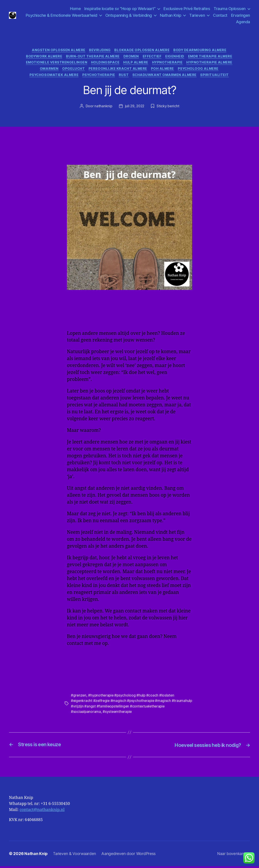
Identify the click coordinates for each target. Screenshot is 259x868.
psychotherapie (98, 77)
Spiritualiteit (218, 77)
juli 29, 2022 (135, 108)
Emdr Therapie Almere (213, 57)
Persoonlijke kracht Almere (118, 70)
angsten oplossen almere (57, 51)
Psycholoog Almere (201, 70)
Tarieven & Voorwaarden (75, 855)
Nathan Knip (193, 15)
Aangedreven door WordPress (130, 855)
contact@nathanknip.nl (42, 812)
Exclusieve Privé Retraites (187, 9)
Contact (243, 15)
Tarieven (220, 15)
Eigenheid (177, 57)
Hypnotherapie (168, 64)
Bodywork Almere (42, 57)
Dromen (131, 57)
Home (75, 9)
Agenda (243, 22)
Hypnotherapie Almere (212, 64)
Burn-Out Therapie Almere (92, 57)
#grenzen (79, 697)
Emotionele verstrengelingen (55, 64)
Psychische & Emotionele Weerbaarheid (84, 15)
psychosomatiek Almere (52, 77)
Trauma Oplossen (230, 9)
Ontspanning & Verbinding (151, 15)
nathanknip (103, 108)
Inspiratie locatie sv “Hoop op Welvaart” (120, 9)
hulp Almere (136, 64)
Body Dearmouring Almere (202, 51)
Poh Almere (164, 70)
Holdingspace (105, 64)
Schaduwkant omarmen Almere (166, 77)
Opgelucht (73, 70)
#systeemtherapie (118, 714)
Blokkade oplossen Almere (142, 51)
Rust (124, 77)
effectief (153, 57)
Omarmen (47, 70)
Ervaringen (223, 22)
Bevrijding (100, 51)
